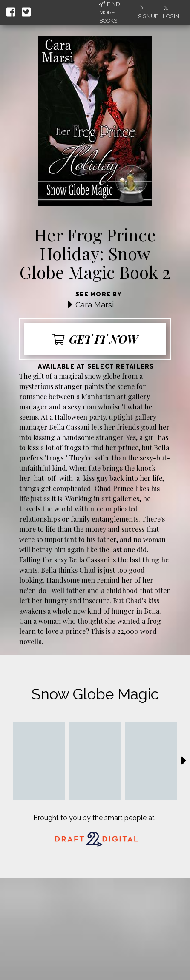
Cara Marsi (95, 305)
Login (171, 12)
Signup (148, 12)
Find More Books (109, 12)
